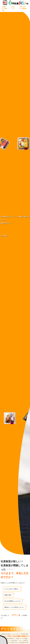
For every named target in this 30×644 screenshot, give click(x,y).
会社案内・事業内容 (4, 8)
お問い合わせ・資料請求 (23, 8)
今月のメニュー (13, 8)
